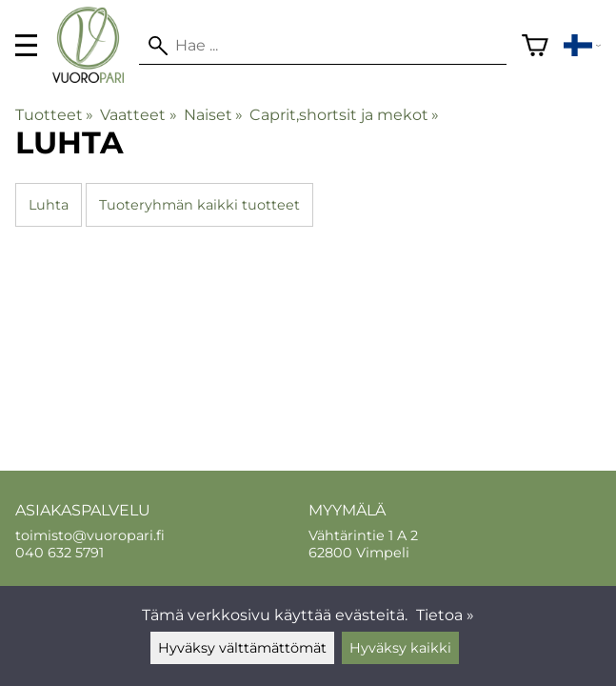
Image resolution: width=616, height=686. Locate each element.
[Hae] (322, 46)
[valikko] (26, 45)
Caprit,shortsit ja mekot (344, 115)
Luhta (49, 205)
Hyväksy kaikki (400, 648)
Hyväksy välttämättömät (242, 648)
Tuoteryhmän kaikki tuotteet (199, 205)
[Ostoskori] (535, 46)
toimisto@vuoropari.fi (90, 535)
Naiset (213, 115)
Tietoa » (445, 615)
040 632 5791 (60, 553)
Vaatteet (138, 115)
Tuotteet (54, 115)
